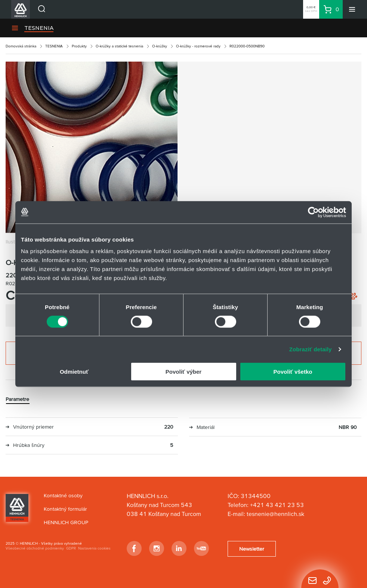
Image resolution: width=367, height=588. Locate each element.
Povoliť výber (183, 372)
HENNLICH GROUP (66, 522)
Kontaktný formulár (65, 509)
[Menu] (352, 9)
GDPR (71, 548)
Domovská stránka (21, 46)
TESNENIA (39, 28)
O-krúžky (160, 46)
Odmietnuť (74, 372)
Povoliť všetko (293, 372)
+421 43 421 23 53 (277, 505)
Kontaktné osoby (63, 495)
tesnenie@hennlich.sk (276, 514)
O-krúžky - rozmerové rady (198, 46)
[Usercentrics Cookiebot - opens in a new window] (313, 212)
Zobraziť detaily (311, 349)
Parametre (17, 399)
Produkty (79, 46)
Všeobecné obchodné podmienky (35, 548)
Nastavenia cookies (94, 548)
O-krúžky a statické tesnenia (119, 46)
